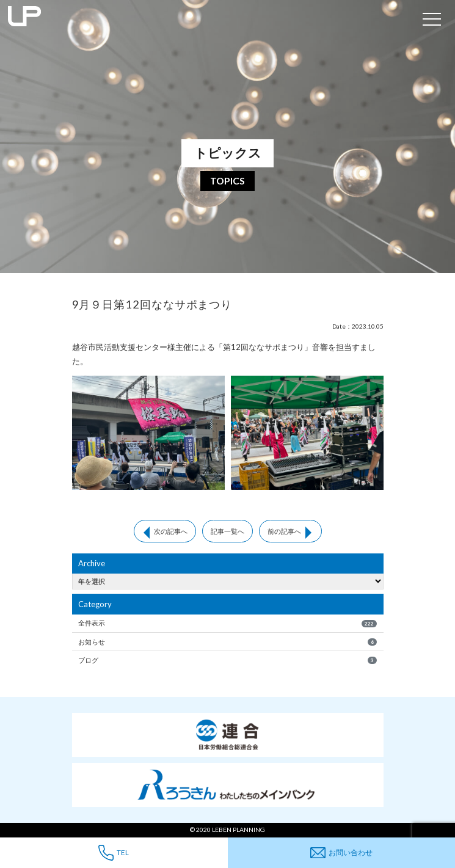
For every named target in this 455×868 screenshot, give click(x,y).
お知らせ (227, 642)
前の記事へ (284, 531)
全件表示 (227, 623)
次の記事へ (171, 531)
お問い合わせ (341, 853)
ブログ (227, 660)
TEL (114, 852)
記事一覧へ (227, 531)
